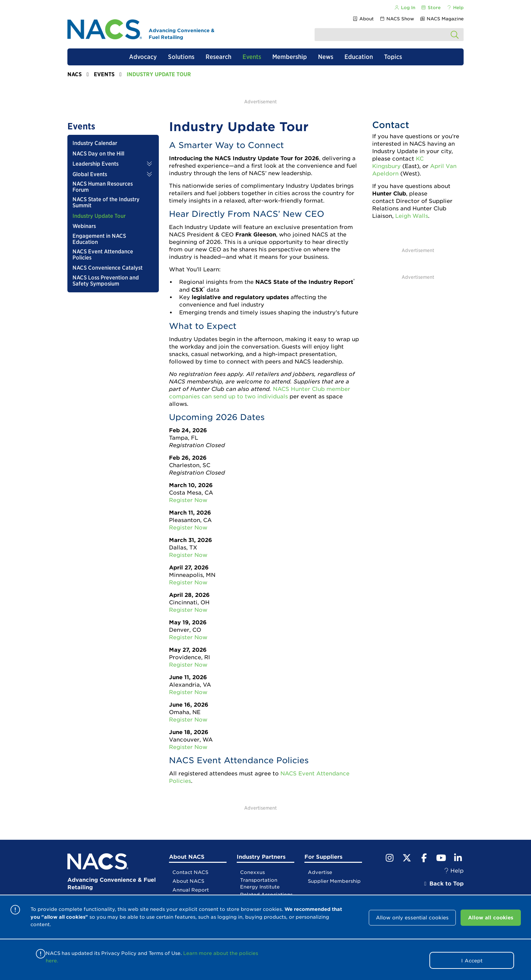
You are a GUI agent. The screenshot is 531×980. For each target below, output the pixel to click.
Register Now (188, 500)
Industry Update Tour (99, 216)
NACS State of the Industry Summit (106, 203)
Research (218, 57)
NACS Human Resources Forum (103, 187)
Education (359, 57)
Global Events (90, 174)
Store (431, 8)
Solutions (181, 57)
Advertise (320, 872)
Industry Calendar (95, 143)
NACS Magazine (442, 19)
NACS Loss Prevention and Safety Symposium (106, 281)
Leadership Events (95, 164)
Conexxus (252, 872)
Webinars (84, 226)
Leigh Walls (412, 216)
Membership (290, 57)
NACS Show (397, 19)
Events (252, 57)
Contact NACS (190, 872)
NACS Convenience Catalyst (108, 268)
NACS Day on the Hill (98, 154)
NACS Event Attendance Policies (103, 255)
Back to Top (443, 884)
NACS (75, 74)
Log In (404, 8)
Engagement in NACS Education (99, 239)
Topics (393, 57)
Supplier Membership (334, 881)
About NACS (188, 881)
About (363, 19)
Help (455, 8)
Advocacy (143, 57)
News (326, 57)
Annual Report (191, 890)
